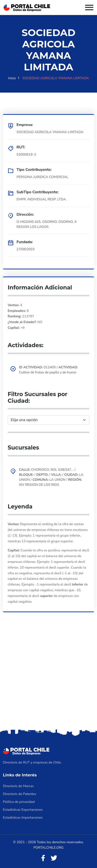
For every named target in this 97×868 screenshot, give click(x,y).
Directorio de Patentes (20, 794)
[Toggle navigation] (89, 8)
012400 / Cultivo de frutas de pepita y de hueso (48, 370)
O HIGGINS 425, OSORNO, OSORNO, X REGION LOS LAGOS (47, 224)
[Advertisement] (48, 677)
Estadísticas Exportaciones (23, 810)
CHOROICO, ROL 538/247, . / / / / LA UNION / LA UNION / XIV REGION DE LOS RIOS (51, 477)
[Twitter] (54, 858)
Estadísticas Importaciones (23, 818)
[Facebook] (43, 858)
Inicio (12, 78)
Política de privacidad (19, 802)
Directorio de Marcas (18, 786)
